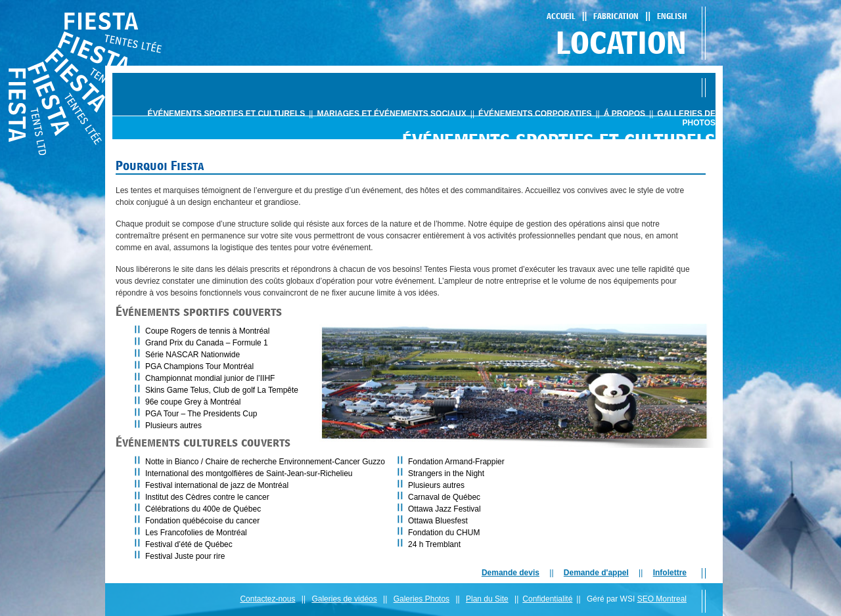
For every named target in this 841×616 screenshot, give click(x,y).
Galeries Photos (421, 599)
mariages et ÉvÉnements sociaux (391, 114)
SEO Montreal (662, 599)
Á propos (625, 114)
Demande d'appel (596, 573)
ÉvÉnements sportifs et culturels (226, 114)
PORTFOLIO (514, 166)
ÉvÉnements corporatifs (535, 114)
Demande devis (511, 573)
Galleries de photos (686, 118)
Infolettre (670, 573)
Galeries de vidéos (344, 599)
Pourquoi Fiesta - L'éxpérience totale (616, 166)
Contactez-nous (267, 599)
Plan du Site (487, 599)
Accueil (561, 16)
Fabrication (616, 16)
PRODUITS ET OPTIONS (445, 166)
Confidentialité (547, 599)
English (672, 16)
